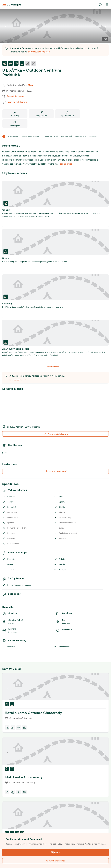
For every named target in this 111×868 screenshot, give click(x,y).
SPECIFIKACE (81, 136)
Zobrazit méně (56, 367)
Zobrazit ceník (18, 380)
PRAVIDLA (94, 136)
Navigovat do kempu (56, 434)
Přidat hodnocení (56, 471)
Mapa (30, 85)
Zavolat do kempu (16, 96)
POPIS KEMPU (13, 136)
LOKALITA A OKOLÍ (50, 136)
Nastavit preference (56, 861)
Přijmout (55, 852)
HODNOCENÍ (66, 136)
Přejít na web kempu (17, 102)
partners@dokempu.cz (39, 52)
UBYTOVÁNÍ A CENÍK (31, 136)
